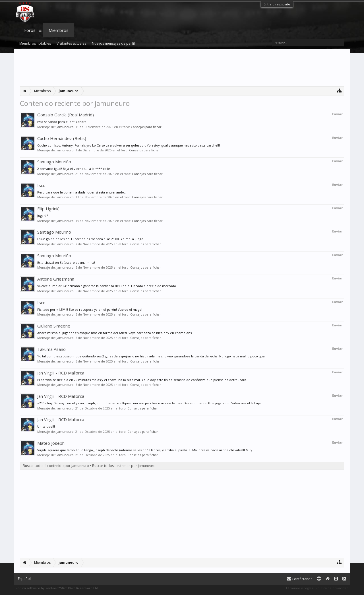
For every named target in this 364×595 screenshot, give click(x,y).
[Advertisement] (182, 68)
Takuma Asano (51, 349)
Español (24, 579)
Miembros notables (35, 43)
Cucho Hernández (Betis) (62, 138)
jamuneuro (65, 127)
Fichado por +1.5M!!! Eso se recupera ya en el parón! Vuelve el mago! (90, 309)
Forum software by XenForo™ (57, 588)
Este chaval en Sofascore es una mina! (66, 262)
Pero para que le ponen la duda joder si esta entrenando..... (83, 192)
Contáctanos (299, 579)
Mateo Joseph (51, 443)
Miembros (59, 30)
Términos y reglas (299, 588)
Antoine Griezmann (56, 279)
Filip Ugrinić (48, 209)
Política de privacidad (332, 588)
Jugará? (43, 216)
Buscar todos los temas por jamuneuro (124, 466)
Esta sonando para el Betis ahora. (62, 122)
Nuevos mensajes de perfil (113, 43)
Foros (30, 30)
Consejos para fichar (146, 127)
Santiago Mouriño (54, 162)
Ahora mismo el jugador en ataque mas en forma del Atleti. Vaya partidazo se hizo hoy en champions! (115, 333)
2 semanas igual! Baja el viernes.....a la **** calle (74, 169)
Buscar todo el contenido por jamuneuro (56, 466)
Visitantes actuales (71, 43)
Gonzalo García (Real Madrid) (66, 115)
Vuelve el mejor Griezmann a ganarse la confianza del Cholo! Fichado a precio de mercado (107, 286)
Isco (41, 185)
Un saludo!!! (46, 426)
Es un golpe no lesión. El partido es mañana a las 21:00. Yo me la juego (90, 239)
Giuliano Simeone (54, 326)
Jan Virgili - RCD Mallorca (61, 373)
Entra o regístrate (277, 4)
